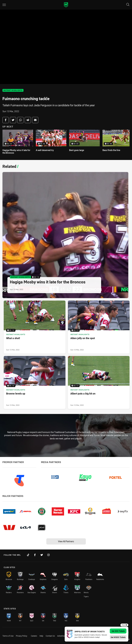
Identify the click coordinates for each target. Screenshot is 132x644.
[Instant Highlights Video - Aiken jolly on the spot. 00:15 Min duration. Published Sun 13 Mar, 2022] (99, 327)
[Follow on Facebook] (35, 555)
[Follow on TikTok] (28, 555)
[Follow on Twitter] (42, 555)
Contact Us (50, 636)
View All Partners (66, 541)
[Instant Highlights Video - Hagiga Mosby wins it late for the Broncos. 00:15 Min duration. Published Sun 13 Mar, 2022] (65, 235)
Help (41, 636)
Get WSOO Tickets (118, 637)
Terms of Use (8, 636)
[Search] (128, 5)
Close (124, 625)
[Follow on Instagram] (48, 555)
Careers (34, 636)
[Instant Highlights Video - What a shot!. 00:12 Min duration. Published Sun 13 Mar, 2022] (35, 327)
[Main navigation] (4, 5)
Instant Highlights (13, 90)
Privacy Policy (22, 636)
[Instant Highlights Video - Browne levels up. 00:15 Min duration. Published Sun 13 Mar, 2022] (35, 382)
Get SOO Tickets (118, 631)
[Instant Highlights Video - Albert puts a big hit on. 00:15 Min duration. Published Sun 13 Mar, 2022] (99, 382)
